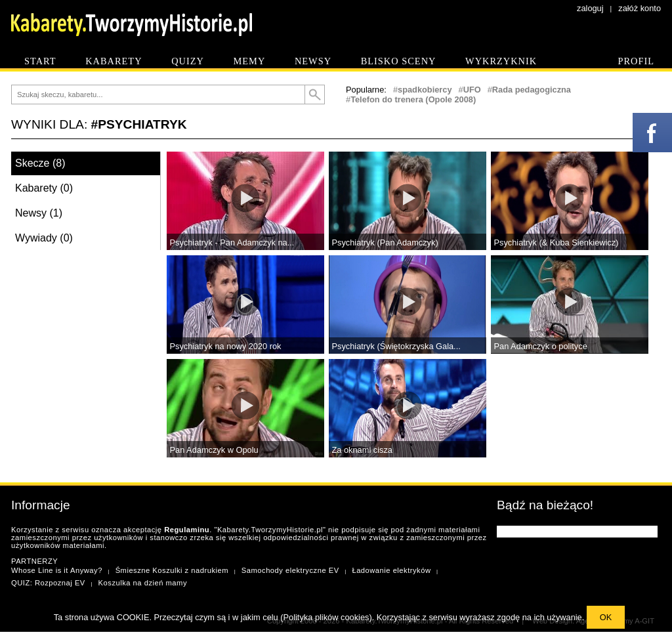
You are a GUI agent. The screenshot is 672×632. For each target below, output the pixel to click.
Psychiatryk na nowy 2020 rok (226, 346)
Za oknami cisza (362, 450)
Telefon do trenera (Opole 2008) (413, 99)
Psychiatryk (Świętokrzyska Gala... (396, 346)
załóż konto (640, 8)
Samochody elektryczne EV (290, 570)
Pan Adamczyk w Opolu (214, 450)
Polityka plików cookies (326, 617)
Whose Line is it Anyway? (57, 570)
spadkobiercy (425, 90)
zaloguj (590, 8)
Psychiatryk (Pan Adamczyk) (385, 242)
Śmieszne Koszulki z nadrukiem (172, 570)
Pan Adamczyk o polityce (541, 346)
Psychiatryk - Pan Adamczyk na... (232, 242)
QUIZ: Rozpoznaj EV (48, 583)
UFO (472, 90)
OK (606, 617)
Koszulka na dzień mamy (143, 583)
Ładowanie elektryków (391, 570)
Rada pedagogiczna (532, 90)
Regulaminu (187, 530)
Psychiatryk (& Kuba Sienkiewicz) (556, 242)
